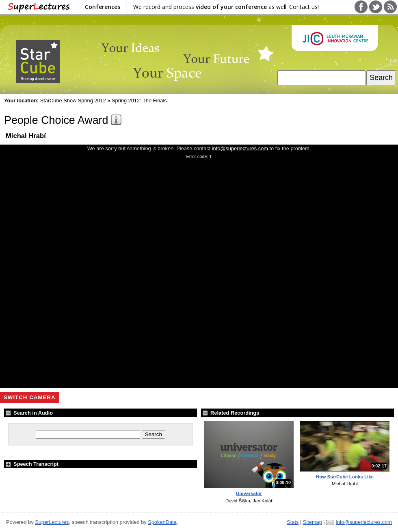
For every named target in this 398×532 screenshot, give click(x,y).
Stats (293, 522)
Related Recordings (230, 413)
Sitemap (313, 522)
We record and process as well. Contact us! (226, 7)
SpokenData (162, 522)
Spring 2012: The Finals (139, 101)
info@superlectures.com (240, 148)
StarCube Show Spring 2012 (73, 101)
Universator (249, 493)
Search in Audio (28, 413)
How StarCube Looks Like (345, 477)
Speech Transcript (31, 464)
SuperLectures (52, 522)
